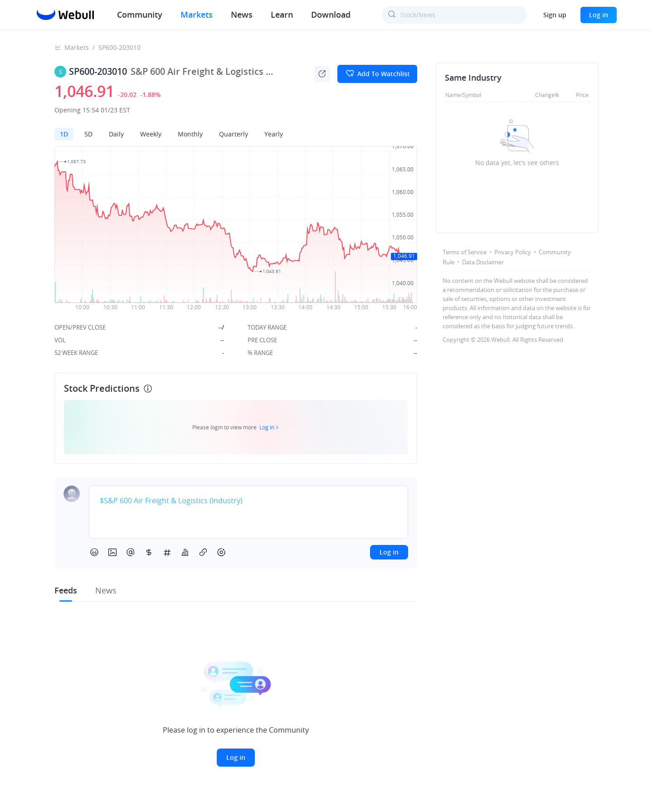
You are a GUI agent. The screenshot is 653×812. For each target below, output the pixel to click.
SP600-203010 (119, 47)
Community (140, 15)
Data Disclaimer (483, 262)
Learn (282, 15)
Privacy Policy (513, 252)
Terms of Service (465, 252)
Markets (197, 15)
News (242, 15)
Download (331, 15)
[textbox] (249, 501)
